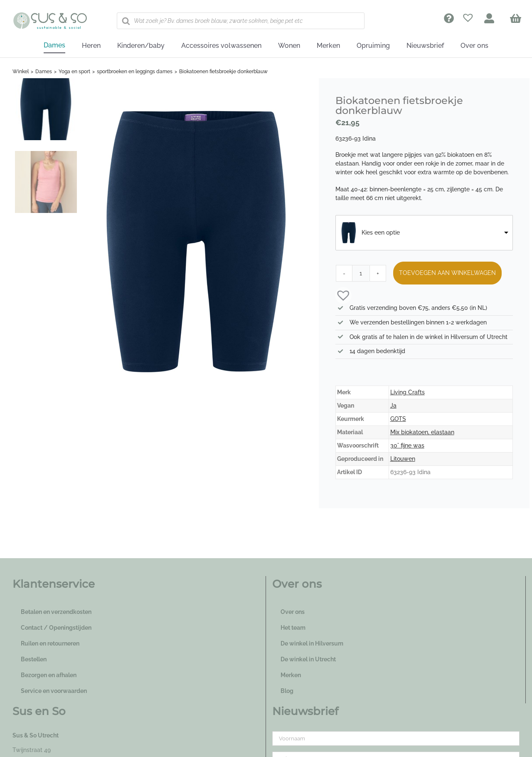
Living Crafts (408, 392)
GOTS (398, 419)
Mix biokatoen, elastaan (422, 432)
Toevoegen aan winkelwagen (447, 273)
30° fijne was (407, 445)
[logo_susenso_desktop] (50, 15)
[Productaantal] (361, 273)
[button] (339, 294)
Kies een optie (381, 233)
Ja (393, 406)
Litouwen (403, 459)
